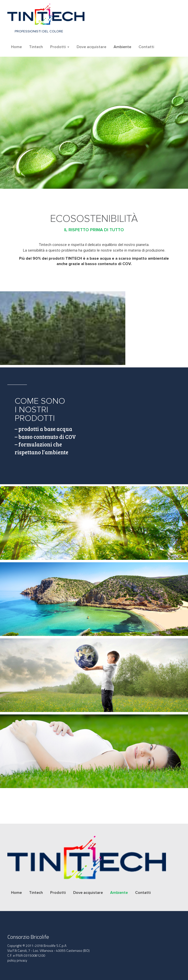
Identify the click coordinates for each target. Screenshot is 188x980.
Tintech (36, 47)
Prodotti (60, 47)
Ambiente (122, 47)
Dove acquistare (91, 47)
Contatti (146, 47)
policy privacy (17, 960)
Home (16, 47)
